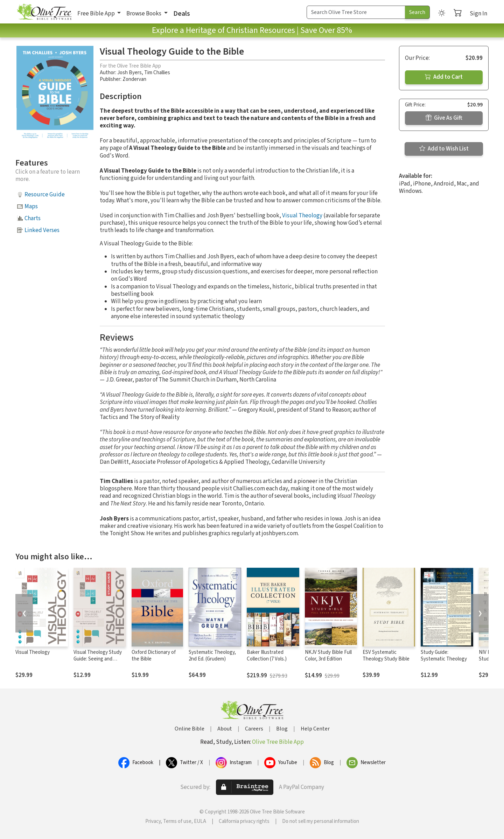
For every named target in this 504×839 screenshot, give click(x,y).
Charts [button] (33, 218)
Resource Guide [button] (45, 195)
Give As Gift (444, 118)
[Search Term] (356, 12)
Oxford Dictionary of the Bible (154, 656)
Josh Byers (129, 73)
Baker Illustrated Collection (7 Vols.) (267, 656)
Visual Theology (302, 216)
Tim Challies (157, 73)
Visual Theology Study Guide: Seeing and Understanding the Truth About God (98, 662)
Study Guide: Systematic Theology (444, 656)
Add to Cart (444, 77)
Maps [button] (31, 207)
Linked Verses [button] (42, 230)
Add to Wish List (444, 149)
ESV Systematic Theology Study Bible (386, 656)
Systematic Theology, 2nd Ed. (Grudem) (212, 656)
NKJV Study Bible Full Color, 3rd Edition (328, 656)
